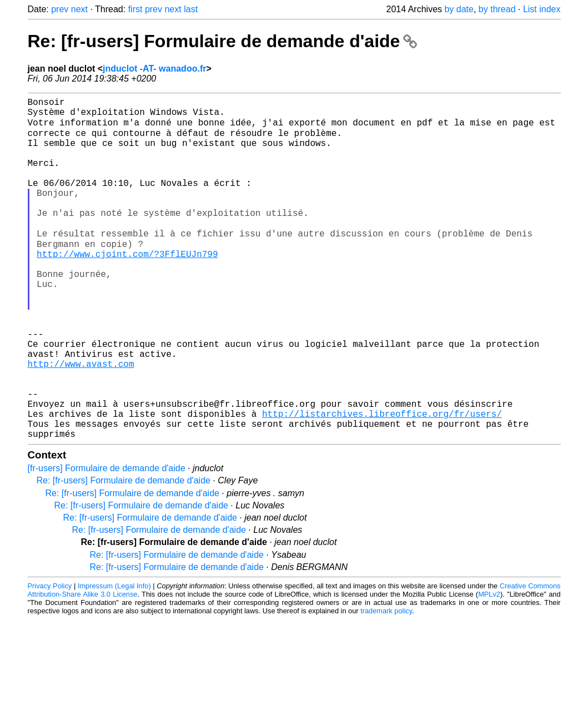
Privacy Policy (50, 659)
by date (459, 9)
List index (542, 9)
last (191, 9)
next (79, 9)
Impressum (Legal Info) (114, 659)
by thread (497, 9)
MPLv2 (489, 667)
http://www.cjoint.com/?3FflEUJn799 (127, 287)
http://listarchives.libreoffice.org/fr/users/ (382, 482)
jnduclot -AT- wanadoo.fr (154, 69)
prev (60, 9)
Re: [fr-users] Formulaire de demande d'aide (223, 41)
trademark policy (386, 684)
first (135, 9)
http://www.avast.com (81, 421)
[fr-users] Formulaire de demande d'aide (107, 541)
